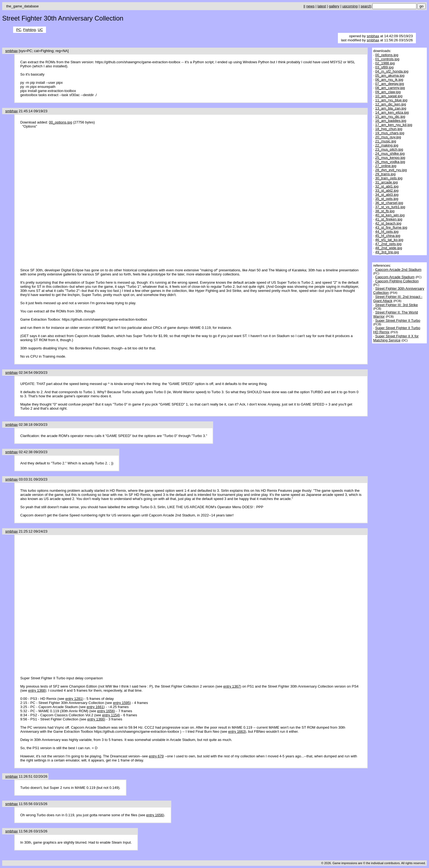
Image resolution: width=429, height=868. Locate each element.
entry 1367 (232, 686)
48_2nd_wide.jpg (389, 248)
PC (19, 30)
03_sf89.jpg (384, 67)
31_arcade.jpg (386, 182)
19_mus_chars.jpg (390, 133)
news (310, 6)
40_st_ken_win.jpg (390, 215)
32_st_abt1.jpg (387, 186)
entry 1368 (37, 690)
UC (40, 30)
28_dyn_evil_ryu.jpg (391, 170)
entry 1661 (95, 707)
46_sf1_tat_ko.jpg (389, 240)
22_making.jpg (387, 145)
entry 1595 (121, 703)
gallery (334, 6)
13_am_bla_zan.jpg (391, 108)
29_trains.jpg (385, 174)
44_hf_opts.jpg (387, 232)
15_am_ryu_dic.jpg (390, 117)
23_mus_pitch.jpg (389, 149)
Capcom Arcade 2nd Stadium (398, 270)
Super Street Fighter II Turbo (398, 321)
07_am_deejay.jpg (389, 84)
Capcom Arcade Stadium (395, 277)
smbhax (373, 36)
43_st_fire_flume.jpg (391, 227)
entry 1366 (96, 719)
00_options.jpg (61, 122)
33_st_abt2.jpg (387, 190)
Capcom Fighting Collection (397, 281)
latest (322, 6)
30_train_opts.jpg (389, 178)
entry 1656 (105, 711)
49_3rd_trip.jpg (387, 252)
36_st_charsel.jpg (389, 203)
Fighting (30, 30)
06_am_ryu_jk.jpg (389, 80)
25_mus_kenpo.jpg (390, 158)
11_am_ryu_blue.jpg (391, 100)
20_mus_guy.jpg (388, 137)
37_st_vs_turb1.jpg (390, 207)
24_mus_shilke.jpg (390, 153)
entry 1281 (74, 699)
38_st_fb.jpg (385, 211)
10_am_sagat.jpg (389, 96)
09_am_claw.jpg (388, 92)
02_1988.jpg (385, 63)
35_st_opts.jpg (387, 199)
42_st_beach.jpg (388, 223)
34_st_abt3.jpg (387, 195)
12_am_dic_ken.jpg (391, 104)
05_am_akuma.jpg (390, 75)
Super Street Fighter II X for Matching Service (396, 338)
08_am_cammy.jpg (390, 88)
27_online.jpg (386, 166)
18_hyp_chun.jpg (389, 129)
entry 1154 (110, 715)
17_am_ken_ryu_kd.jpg (394, 125)
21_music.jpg (386, 141)
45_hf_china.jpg (388, 236)
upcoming (350, 6)
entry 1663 (237, 732)
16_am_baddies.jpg (391, 121)
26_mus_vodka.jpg (390, 162)
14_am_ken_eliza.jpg (392, 112)
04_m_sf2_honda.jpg (392, 71)
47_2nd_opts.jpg (388, 244)
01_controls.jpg (387, 59)
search (366, 6)
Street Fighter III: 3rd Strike (396, 305)
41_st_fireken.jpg (389, 219)
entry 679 (156, 756)
